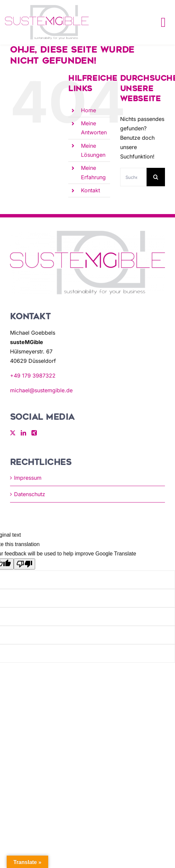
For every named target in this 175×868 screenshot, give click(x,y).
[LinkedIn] (23, 433)
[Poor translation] (24, 564)
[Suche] (156, 177)
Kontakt (91, 190)
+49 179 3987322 (33, 376)
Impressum (28, 478)
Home (89, 110)
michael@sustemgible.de (41, 390)
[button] (12, 856)
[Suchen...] (133, 177)
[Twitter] (13, 433)
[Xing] (34, 433)
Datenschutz (30, 494)
